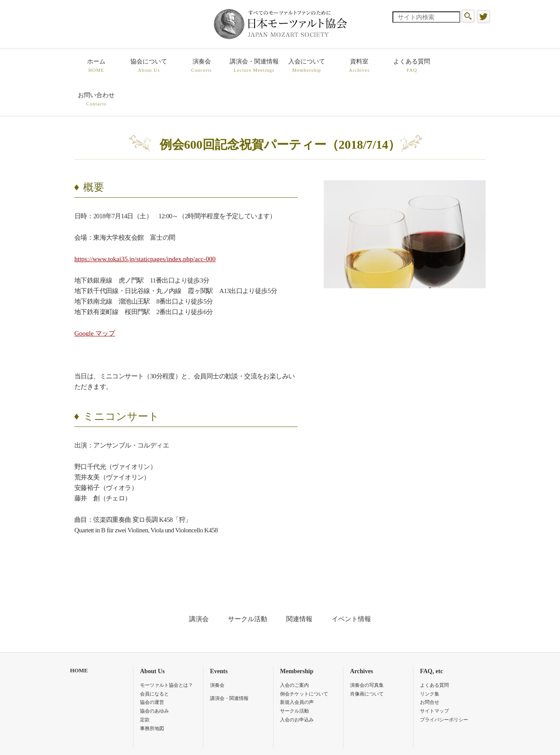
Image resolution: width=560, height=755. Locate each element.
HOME (79, 637)
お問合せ (430, 669)
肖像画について (367, 660)
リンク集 (430, 660)
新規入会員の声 (297, 669)
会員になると (154, 660)
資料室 (359, 66)
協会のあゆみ (154, 677)
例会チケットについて (304, 660)
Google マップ (95, 300)
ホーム (96, 66)
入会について (306, 66)
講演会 (199, 585)
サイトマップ (434, 677)
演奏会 (201, 66)
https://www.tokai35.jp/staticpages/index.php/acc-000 (145, 225)
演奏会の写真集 (367, 651)
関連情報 (299, 585)
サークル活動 (248, 585)
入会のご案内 (294, 651)
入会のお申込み (297, 686)
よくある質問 (411, 66)
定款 (145, 686)
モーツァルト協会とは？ (166, 651)
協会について (149, 66)
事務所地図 (152, 695)
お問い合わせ (464, 66)
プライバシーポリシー (444, 686)
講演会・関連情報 (254, 66)
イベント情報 (351, 585)
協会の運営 (152, 669)
